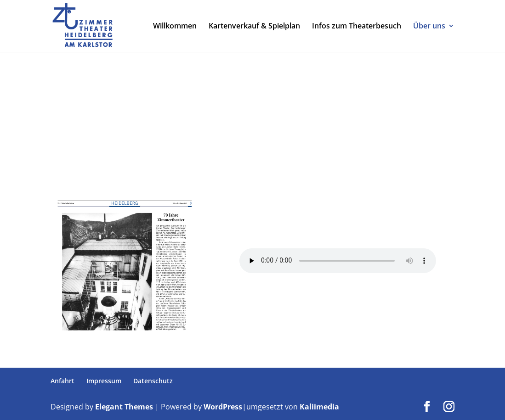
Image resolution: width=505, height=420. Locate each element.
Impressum (104, 381)
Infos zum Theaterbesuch (357, 27)
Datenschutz (153, 381)
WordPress (223, 407)
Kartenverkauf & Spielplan (254, 27)
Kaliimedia (319, 407)
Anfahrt (62, 381)
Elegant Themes (124, 407)
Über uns (429, 27)
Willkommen (175, 27)
